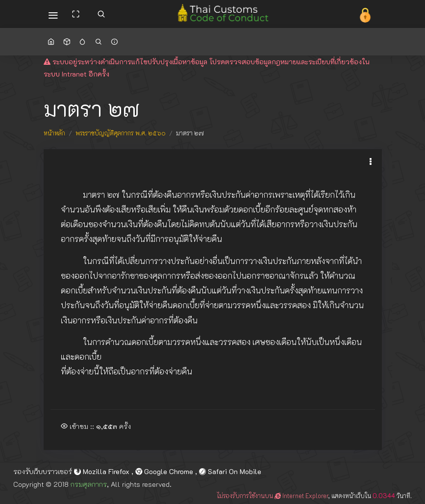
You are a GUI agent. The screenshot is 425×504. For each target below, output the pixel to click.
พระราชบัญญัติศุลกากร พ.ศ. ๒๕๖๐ (121, 133)
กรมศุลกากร (89, 484)
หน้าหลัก (54, 133)
